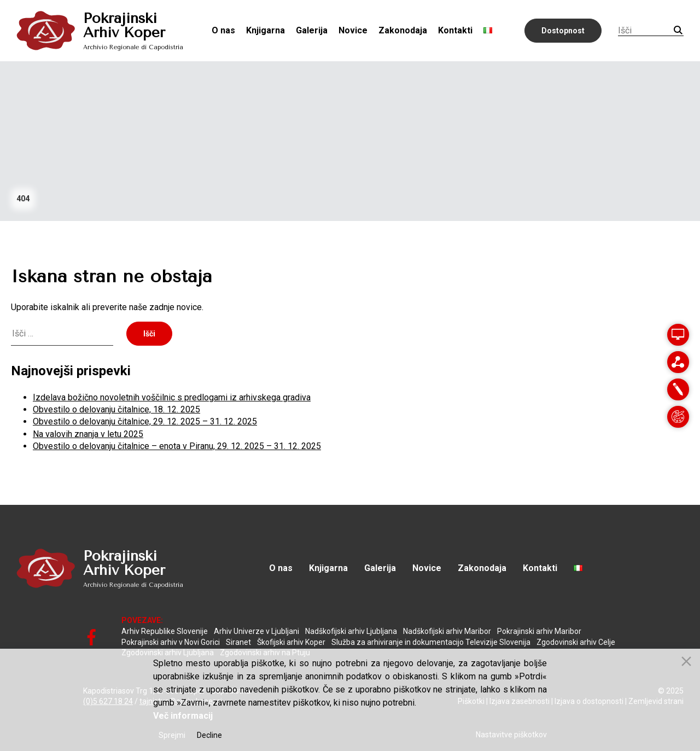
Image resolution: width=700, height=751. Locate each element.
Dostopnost (563, 31)
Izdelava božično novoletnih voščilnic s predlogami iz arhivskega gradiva (172, 397)
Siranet (238, 642)
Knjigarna (266, 30)
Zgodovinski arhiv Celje (576, 642)
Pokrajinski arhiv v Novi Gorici (171, 642)
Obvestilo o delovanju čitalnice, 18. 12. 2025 (116, 409)
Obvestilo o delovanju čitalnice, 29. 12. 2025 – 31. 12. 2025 (145, 421)
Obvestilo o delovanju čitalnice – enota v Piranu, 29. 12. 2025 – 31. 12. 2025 (177, 446)
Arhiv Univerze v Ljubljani (256, 631)
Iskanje (678, 30)
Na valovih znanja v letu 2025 (88, 434)
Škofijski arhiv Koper (291, 642)
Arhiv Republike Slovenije (165, 631)
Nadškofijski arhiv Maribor (447, 631)
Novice (353, 30)
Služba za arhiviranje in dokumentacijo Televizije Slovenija (431, 642)
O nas (223, 30)
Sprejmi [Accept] (172, 735)
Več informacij (183, 716)
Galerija (312, 30)
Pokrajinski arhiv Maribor (539, 631)
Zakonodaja (403, 30)
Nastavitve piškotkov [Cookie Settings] (511, 735)
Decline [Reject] (209, 735)
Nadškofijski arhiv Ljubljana (351, 631)
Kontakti (455, 30)
